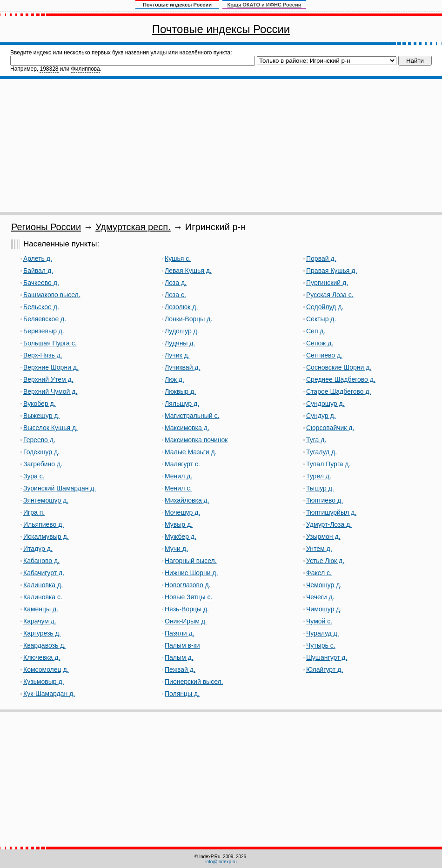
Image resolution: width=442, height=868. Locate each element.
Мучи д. (176, 549)
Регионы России (46, 227)
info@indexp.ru (221, 862)
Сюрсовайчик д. (330, 428)
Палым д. (179, 657)
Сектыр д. (321, 319)
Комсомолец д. (46, 669)
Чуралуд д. (323, 633)
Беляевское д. (45, 319)
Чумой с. (319, 621)
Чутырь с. (321, 645)
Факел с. (319, 573)
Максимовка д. (187, 428)
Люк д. (174, 379)
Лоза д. (176, 283)
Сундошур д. (325, 404)
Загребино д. (43, 464)
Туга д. (316, 440)
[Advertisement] (221, 146)
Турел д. (319, 476)
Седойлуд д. (325, 307)
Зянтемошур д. (46, 500)
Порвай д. (321, 258)
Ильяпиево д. (44, 524)
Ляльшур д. (182, 404)
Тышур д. (320, 488)
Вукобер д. (40, 404)
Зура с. (34, 476)
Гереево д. (39, 440)
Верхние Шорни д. (51, 367)
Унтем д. (319, 549)
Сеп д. (316, 331)
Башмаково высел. (52, 295)
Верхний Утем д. (48, 379)
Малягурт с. (182, 464)
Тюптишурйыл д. (331, 512)
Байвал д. (38, 271)
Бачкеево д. (41, 283)
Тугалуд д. (321, 452)
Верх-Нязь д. (43, 355)
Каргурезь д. (42, 633)
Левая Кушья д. (188, 271)
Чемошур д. (324, 585)
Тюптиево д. (325, 500)
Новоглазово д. (188, 585)
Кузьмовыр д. (44, 682)
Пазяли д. (180, 633)
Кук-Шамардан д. (49, 694)
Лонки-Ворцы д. (188, 319)
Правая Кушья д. (331, 271)
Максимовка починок (196, 440)
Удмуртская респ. (133, 227)
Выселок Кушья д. (50, 428)
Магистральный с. (192, 416)
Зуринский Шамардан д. (60, 488)
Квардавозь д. (44, 645)
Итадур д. (38, 549)
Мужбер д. (181, 537)
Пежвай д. (180, 669)
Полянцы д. (182, 694)
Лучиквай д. (182, 367)
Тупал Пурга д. (328, 464)
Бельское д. (41, 307)
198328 (49, 69)
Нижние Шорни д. (191, 573)
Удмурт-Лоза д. (329, 524)
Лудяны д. (180, 343)
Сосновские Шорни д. (339, 367)
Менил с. (178, 488)
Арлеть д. (38, 258)
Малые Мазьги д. (191, 452)
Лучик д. (177, 355)
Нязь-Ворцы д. (187, 609)
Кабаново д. (41, 561)
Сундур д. (321, 416)
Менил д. (178, 476)
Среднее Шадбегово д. (341, 379)
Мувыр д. (179, 524)
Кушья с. (178, 258)
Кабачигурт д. (44, 573)
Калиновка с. (43, 597)
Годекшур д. (41, 452)
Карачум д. (40, 621)
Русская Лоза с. (330, 295)
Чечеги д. (320, 597)
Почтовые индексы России (221, 29)
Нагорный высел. (191, 561)
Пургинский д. (327, 283)
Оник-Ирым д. (186, 621)
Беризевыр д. (44, 331)
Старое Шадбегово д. (338, 391)
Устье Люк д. (325, 561)
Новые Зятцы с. (188, 597)
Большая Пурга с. (50, 343)
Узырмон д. (323, 537)
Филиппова (86, 69)
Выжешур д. (41, 416)
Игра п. (34, 512)
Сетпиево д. (324, 355)
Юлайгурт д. (325, 669)
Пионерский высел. (194, 682)
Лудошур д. (182, 331)
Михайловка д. (187, 500)
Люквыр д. (180, 391)
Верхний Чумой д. (50, 391)
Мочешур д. (182, 512)
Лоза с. (175, 295)
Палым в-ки (182, 645)
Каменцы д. (41, 609)
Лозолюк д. (181, 307)
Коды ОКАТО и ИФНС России (265, 5)
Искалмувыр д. (46, 537)
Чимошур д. (324, 609)
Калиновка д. (43, 585)
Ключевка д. (42, 657)
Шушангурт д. (327, 657)
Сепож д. (320, 343)
